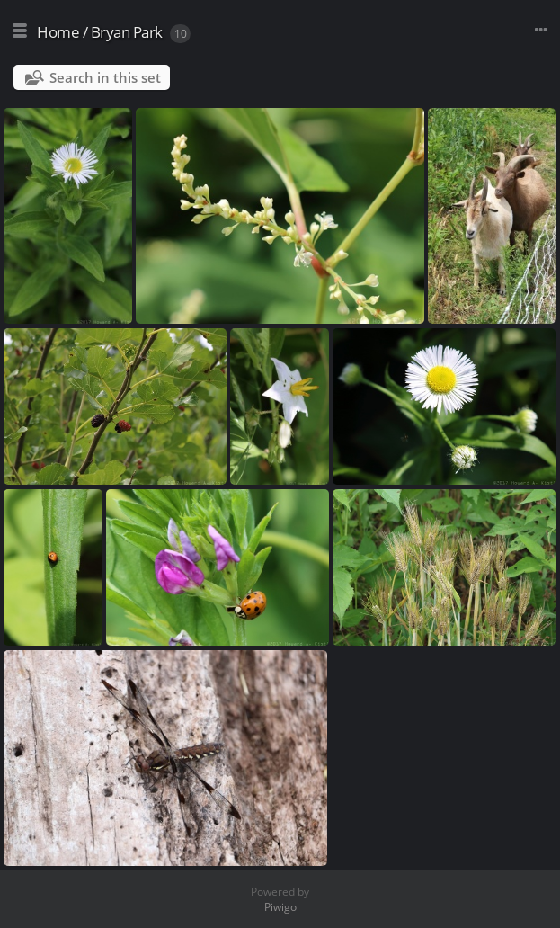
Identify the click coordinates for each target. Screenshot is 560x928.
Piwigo (280, 907)
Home (58, 32)
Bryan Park (127, 32)
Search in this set (105, 77)
